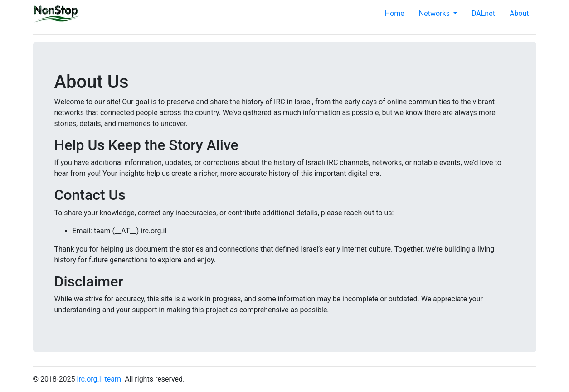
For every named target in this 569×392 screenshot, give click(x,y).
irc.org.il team (99, 379)
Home (395, 13)
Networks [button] (435, 13)
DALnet (483, 13)
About (519, 13)
